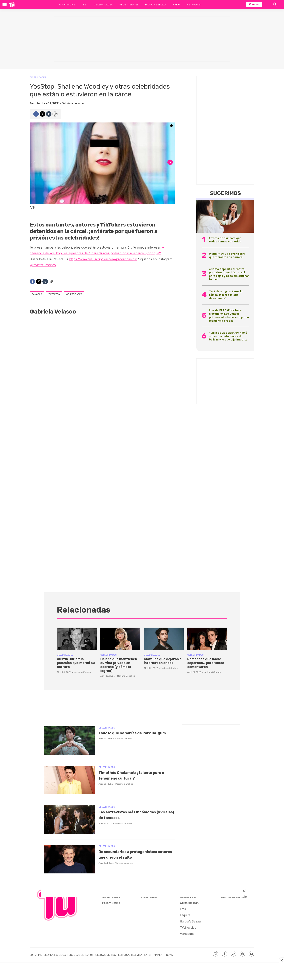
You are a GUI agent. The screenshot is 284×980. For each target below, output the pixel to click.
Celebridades (103, 5)
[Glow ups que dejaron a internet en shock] (164, 639)
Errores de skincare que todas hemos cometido (225, 240)
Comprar (254, 4)
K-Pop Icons (67, 5)
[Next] (170, 162)
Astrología (195, 5)
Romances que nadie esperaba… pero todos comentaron (206, 663)
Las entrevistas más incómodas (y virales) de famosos (136, 815)
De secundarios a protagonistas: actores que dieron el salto (131, 857)
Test (85, 5)
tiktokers (54, 294)
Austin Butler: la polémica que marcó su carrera (76, 663)
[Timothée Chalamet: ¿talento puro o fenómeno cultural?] (70, 780)
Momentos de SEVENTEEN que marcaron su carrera (227, 255)
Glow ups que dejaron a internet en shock (163, 661)
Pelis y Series (129, 5)
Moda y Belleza (156, 5)
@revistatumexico (43, 265)
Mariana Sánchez (83, 672)
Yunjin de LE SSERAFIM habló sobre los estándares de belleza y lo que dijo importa (228, 336)
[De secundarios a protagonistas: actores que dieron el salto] (70, 859)
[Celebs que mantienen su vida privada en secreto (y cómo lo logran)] (120, 639)
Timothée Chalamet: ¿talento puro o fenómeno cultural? (133, 775)
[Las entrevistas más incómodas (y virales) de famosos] (70, 820)
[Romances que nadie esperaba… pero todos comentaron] (207, 639)
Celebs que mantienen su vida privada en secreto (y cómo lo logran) (119, 665)
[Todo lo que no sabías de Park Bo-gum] (70, 741)
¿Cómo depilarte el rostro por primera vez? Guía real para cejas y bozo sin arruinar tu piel (229, 274)
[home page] (12, 5)
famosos (37, 294)
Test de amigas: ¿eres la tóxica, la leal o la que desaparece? (226, 295)
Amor (177, 5)
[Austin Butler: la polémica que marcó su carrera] (77, 639)
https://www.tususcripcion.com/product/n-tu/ (103, 259)
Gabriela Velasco (73, 103)
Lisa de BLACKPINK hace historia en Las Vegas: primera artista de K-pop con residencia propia (229, 315)
